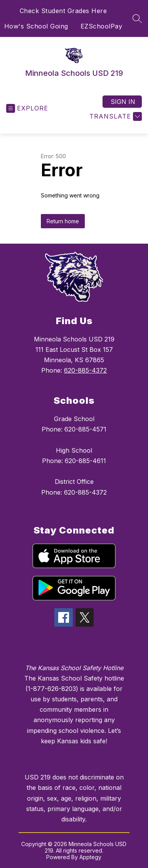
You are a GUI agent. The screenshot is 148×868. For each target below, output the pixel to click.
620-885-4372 (85, 370)
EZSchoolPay (102, 26)
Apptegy (90, 857)
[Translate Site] (115, 116)
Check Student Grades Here (63, 11)
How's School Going (36, 26)
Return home (63, 221)
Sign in (123, 102)
